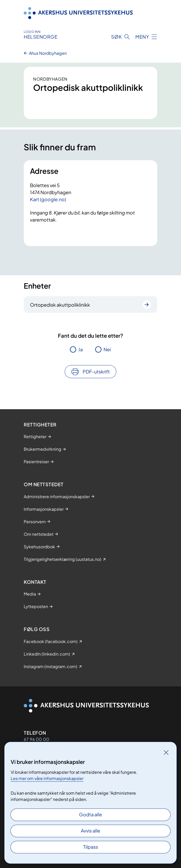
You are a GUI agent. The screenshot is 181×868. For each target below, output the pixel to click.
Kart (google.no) (48, 199)
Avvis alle (91, 831)
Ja (80, 349)
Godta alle (91, 814)
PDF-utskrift (96, 371)
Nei (107, 349)
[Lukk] (166, 752)
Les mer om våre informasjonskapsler (47, 778)
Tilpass (91, 847)
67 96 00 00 (37, 739)
